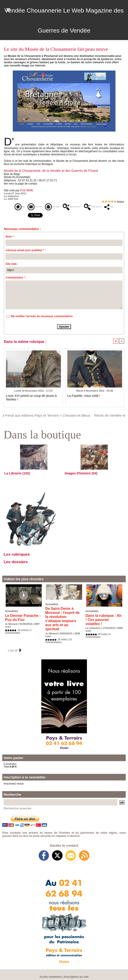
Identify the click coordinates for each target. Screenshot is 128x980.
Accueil (12, 206)
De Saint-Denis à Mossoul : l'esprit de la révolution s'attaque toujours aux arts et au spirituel (63, 621)
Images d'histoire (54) (79, 479)
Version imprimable (71, 206)
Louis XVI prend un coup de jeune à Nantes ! (33, 401)
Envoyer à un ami (38, 206)
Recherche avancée (15, 804)
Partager (89, 213)
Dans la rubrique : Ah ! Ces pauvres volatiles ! (102, 625)
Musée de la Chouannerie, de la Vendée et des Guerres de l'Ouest (44, 170)
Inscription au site (76, 972)
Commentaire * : (16, 283)
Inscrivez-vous (12, 780)
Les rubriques (20, 560)
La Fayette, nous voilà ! (81, 401)
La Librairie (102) (15, 479)
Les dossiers (19, 569)
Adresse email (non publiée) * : (25, 256)
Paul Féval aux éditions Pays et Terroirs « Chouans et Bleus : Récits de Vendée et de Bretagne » (60, 421)
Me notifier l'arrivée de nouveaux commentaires (42, 322)
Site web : (12, 270)
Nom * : (10, 242)
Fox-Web (26, 190)
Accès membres (51, 972)
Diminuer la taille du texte (59, 213)
